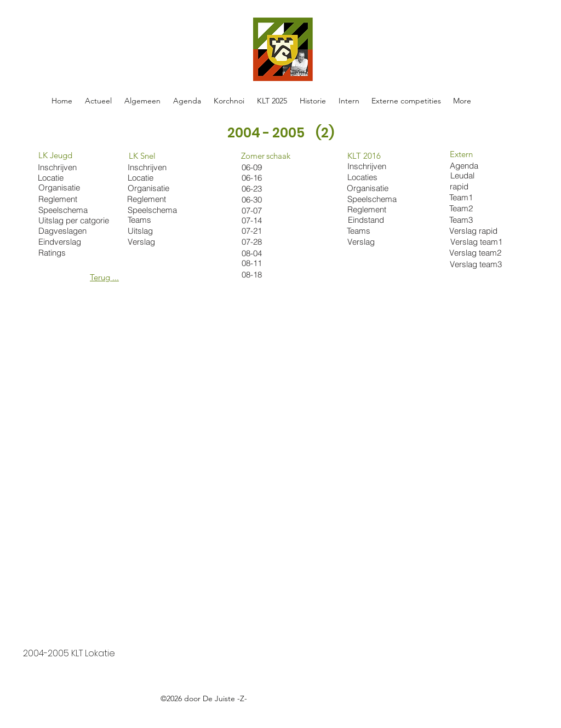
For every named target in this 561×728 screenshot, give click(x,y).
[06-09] (262, 167)
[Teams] (153, 220)
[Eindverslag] (64, 242)
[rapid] (477, 186)
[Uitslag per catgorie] (76, 220)
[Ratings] (59, 253)
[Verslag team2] (477, 252)
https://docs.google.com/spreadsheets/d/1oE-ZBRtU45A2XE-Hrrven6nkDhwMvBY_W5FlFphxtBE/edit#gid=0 (231, 711)
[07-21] (262, 231)
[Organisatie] (151, 188)
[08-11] (262, 263)
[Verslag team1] (478, 241)
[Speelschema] (153, 210)
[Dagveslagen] (64, 231)
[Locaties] (375, 177)
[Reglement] (148, 199)
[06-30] (262, 200)
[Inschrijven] (148, 167)
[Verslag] (153, 242)
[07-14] (262, 220)
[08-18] (262, 275)
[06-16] (262, 178)
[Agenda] (477, 165)
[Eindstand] (376, 220)
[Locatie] (148, 178)
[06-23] (254, 189)
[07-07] (262, 210)
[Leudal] (478, 175)
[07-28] (262, 242)
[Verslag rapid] (477, 230)
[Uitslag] (153, 231)
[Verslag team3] (477, 264)
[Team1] (477, 197)
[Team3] (477, 219)
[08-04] (262, 253)
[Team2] (477, 208)
